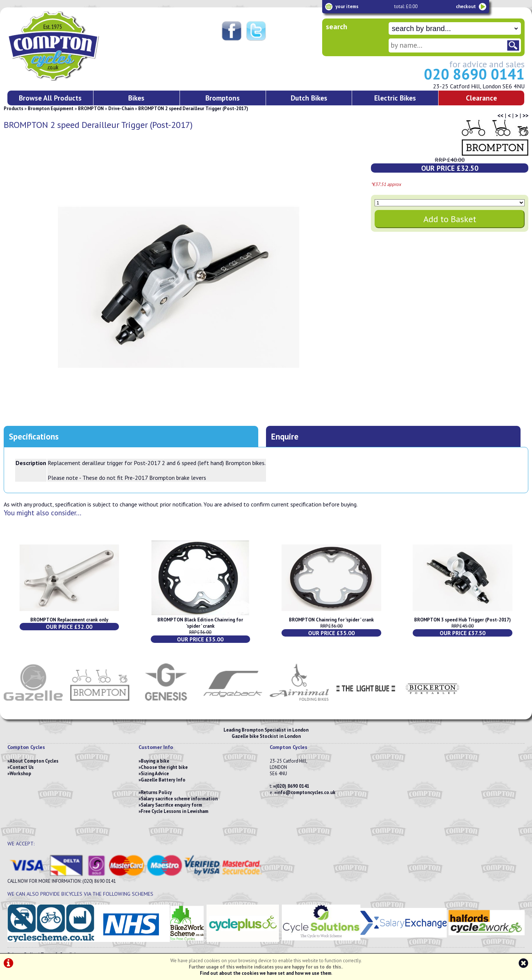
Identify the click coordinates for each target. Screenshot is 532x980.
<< (500, 115)
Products (13, 108)
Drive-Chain (121, 108)
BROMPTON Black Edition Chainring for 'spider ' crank (200, 623)
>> (525, 115)
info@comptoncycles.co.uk (306, 792)
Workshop (20, 774)
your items (347, 6)
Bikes (136, 98)
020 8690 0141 (474, 74)
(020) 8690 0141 (292, 786)
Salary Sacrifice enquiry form (171, 805)
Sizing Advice (155, 774)
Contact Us (22, 767)
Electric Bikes (395, 98)
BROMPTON (91, 108)
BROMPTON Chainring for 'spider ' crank (331, 620)
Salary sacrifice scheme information (179, 799)
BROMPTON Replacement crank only (69, 620)
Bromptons (223, 98)
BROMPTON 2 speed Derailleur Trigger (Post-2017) (193, 108)
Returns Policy (156, 792)
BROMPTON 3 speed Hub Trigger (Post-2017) (463, 620)
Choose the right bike (164, 767)
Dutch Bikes (309, 98)
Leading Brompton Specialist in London (266, 730)
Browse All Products (50, 98)
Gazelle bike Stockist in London (266, 736)
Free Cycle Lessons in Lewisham (175, 811)
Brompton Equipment (51, 108)
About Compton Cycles (34, 761)
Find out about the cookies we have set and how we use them (266, 973)
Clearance (481, 98)
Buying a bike (155, 761)
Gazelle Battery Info (163, 780)
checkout (466, 6)
